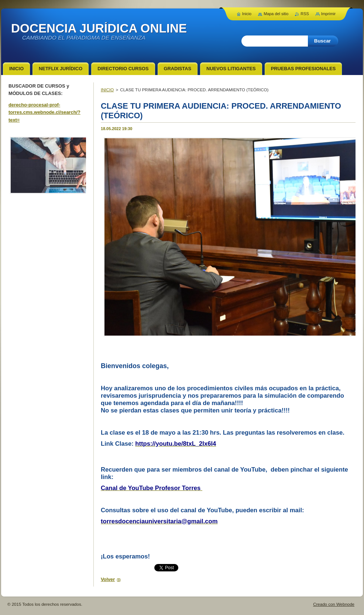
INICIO (107, 90)
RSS (305, 14)
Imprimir (328, 14)
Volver (108, 579)
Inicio (247, 14)
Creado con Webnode (334, 604)
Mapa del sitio (276, 14)
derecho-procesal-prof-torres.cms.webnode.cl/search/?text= (44, 112)
